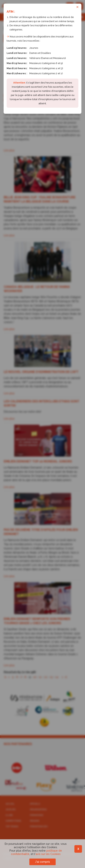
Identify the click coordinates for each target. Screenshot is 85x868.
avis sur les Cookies (48, 854)
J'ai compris (42, 862)
